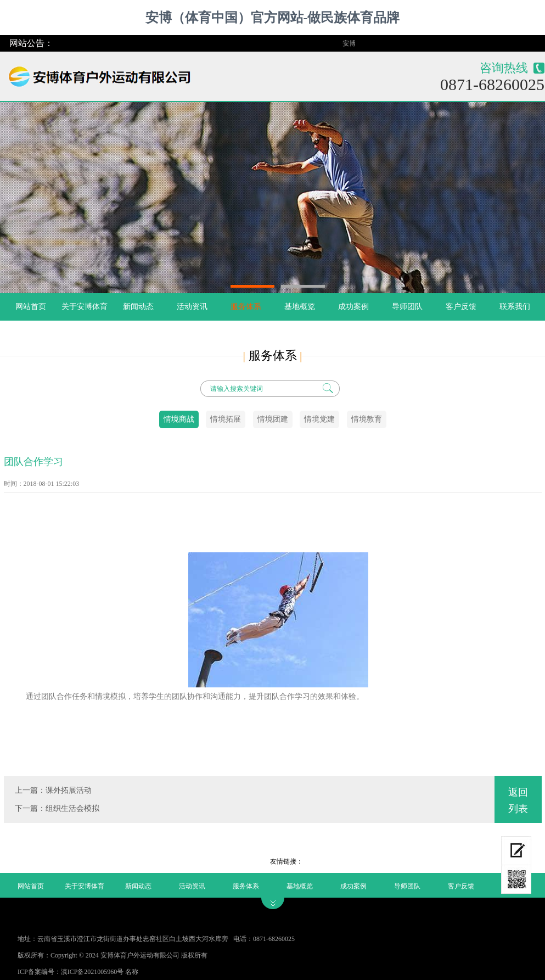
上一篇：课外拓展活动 (53, 790)
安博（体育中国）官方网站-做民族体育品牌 (273, 18)
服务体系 (246, 307)
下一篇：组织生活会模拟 (57, 808)
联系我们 (515, 307)
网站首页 (31, 307)
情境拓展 (226, 419)
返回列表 (518, 800)
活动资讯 (192, 307)
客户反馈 (461, 307)
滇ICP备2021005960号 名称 (100, 972)
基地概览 (300, 307)
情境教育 (367, 419)
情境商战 (179, 419)
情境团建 (273, 419)
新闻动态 (138, 307)
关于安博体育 (85, 307)
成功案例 (353, 307)
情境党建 (319, 419)
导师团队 (407, 307)
